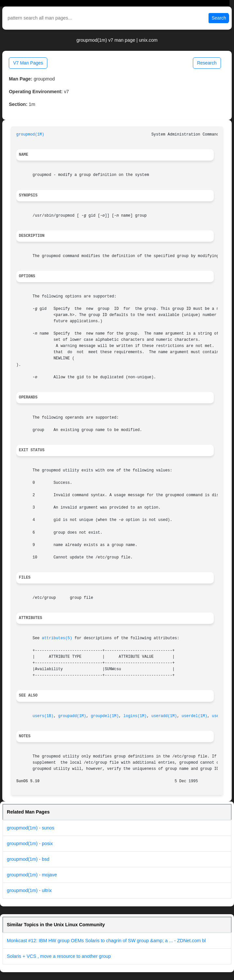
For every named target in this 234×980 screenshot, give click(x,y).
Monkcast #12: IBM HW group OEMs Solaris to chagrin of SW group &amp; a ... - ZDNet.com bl (106, 941)
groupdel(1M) (105, 716)
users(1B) (43, 716)
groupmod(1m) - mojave (32, 875)
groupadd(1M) (72, 716)
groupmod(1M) (30, 135)
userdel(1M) (195, 716)
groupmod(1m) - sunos (31, 828)
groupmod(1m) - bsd (28, 859)
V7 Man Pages (28, 63)
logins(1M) (135, 716)
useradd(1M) (164, 716)
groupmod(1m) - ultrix (29, 890)
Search (219, 18)
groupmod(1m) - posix (30, 843)
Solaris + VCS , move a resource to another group (59, 956)
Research (207, 63)
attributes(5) (57, 638)
